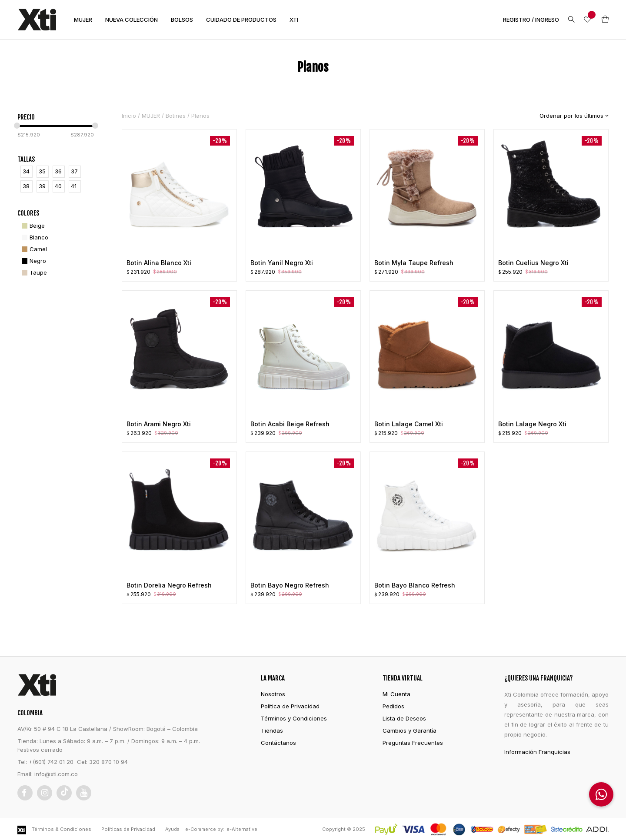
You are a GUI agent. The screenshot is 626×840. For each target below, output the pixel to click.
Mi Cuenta (396, 694)
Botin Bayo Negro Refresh (290, 585)
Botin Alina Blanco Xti (159, 263)
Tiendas (272, 730)
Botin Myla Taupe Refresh (414, 263)
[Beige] (32, 226)
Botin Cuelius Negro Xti (533, 263)
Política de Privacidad (290, 706)
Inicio (129, 116)
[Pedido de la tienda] (568, 116)
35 (42, 171)
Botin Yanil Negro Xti (282, 263)
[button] (601, 794)
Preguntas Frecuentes (413, 743)
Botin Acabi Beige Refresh (290, 424)
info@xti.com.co (56, 774)
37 (74, 171)
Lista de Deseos (404, 718)
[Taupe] (33, 273)
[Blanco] (34, 237)
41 (74, 186)
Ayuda (172, 829)
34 (26, 171)
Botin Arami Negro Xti (159, 424)
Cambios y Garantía (410, 730)
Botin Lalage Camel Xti (409, 424)
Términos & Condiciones (62, 829)
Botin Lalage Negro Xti (532, 424)
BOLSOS (182, 20)
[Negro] (33, 261)
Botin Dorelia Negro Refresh (169, 585)
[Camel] (33, 249)
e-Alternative (242, 829)
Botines (176, 116)
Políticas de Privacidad (128, 829)
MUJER (83, 20)
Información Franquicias (537, 752)
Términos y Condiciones (294, 718)
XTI (294, 20)
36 (58, 171)
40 (58, 186)
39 (42, 186)
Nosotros (273, 694)
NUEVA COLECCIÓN (132, 20)
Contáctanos (278, 743)
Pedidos (393, 706)
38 (26, 186)
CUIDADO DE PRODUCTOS (241, 20)
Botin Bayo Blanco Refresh (415, 585)
